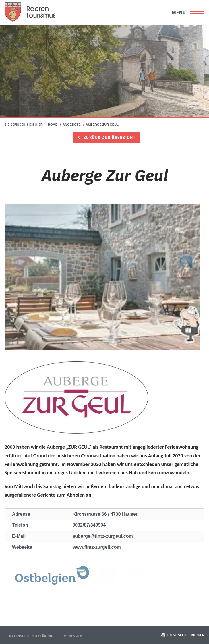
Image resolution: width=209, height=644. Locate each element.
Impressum (72, 636)
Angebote (71, 125)
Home (53, 125)
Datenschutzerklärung (31, 636)
